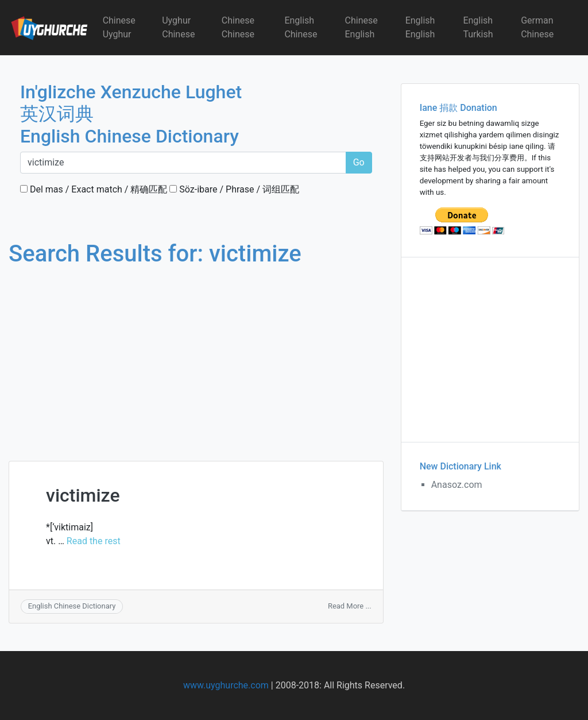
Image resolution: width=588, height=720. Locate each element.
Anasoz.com (457, 485)
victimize (83, 495)
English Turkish (478, 27)
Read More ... (350, 606)
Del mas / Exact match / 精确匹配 (94, 189)
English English (420, 27)
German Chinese (537, 27)
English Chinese (301, 27)
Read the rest (94, 541)
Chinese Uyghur (119, 27)
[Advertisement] (196, 353)
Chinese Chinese (238, 27)
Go (359, 162)
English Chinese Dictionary (72, 606)
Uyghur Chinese (178, 27)
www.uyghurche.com (226, 685)
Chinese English (361, 27)
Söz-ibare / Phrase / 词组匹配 (234, 189)
